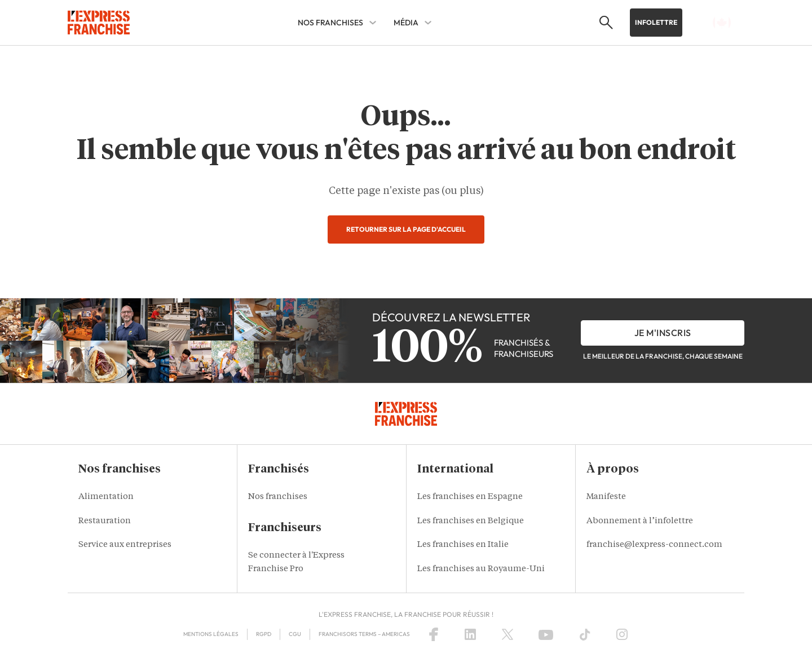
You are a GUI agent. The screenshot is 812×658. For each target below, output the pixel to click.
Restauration (105, 521)
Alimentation (106, 497)
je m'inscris (663, 333)
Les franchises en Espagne (470, 497)
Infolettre (656, 22)
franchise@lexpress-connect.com (654, 545)
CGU (295, 634)
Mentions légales (211, 634)
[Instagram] (622, 634)
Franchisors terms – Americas (364, 634)
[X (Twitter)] (507, 634)
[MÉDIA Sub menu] (428, 23)
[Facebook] (434, 634)
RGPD (264, 634)
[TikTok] (585, 634)
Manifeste (606, 497)
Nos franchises (278, 497)
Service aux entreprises (125, 545)
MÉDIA (406, 23)
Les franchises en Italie (463, 545)
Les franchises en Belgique (471, 521)
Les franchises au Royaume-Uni (481, 569)
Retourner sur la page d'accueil (406, 229)
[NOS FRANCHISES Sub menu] (373, 23)
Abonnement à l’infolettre (640, 521)
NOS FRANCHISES (330, 23)
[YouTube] (546, 634)
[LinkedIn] (470, 634)
